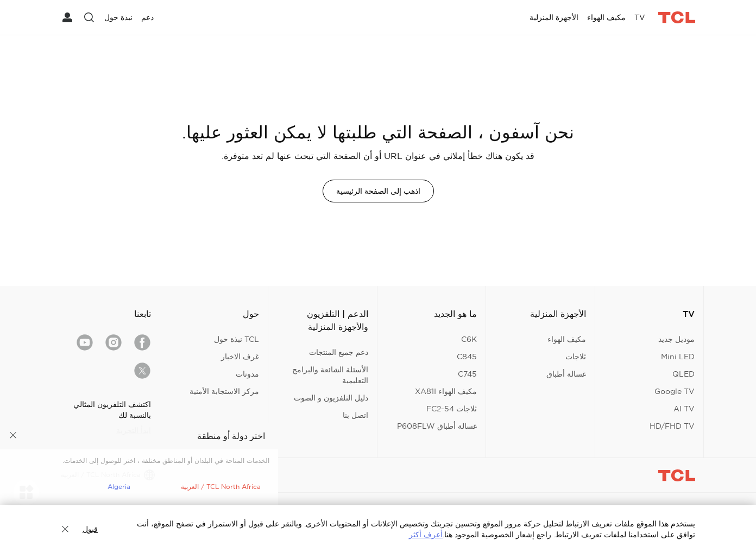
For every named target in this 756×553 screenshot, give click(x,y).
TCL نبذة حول (237, 339)
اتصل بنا (355, 415)
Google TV (675, 391)
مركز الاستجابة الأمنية (224, 391)
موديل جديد (676, 339)
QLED (683, 374)
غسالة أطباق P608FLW (437, 426)
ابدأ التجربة (134, 430)
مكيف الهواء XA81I (446, 391)
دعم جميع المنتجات (339, 352)
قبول (90, 529)
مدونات (247, 374)
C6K (469, 339)
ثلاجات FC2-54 (452, 409)
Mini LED (678, 357)
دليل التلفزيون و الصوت (331, 398)
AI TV (684, 409)
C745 (467, 374)
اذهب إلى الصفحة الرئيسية (378, 191)
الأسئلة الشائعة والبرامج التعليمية (330, 375)
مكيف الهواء (567, 339)
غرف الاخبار (240, 357)
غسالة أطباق (566, 374)
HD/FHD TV (672, 426)
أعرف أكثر (426, 535)
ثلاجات (576, 357)
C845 (467, 357)
